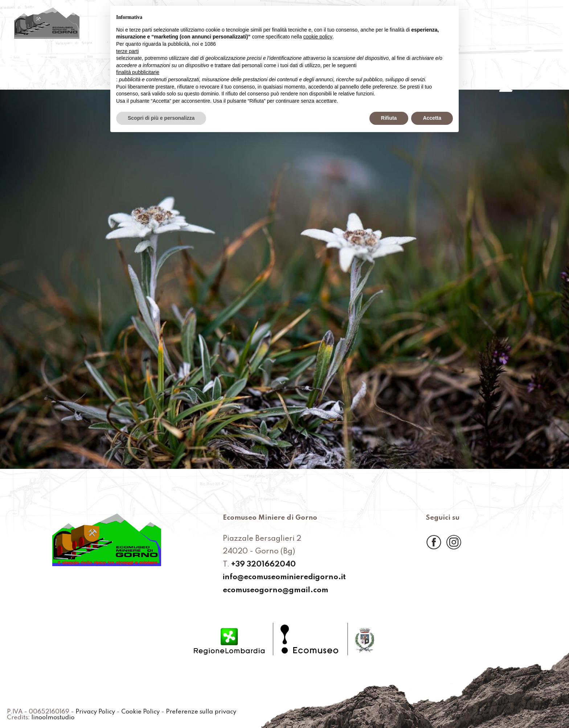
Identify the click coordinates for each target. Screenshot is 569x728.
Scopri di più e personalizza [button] (161, 118)
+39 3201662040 (263, 565)
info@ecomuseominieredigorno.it (284, 578)
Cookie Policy (140, 712)
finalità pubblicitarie (138, 72)
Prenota (490, 21)
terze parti (127, 51)
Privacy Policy (95, 712)
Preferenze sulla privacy (201, 712)
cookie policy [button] (318, 37)
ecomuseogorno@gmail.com (276, 591)
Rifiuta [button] (389, 118)
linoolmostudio (53, 718)
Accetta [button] (432, 118)
